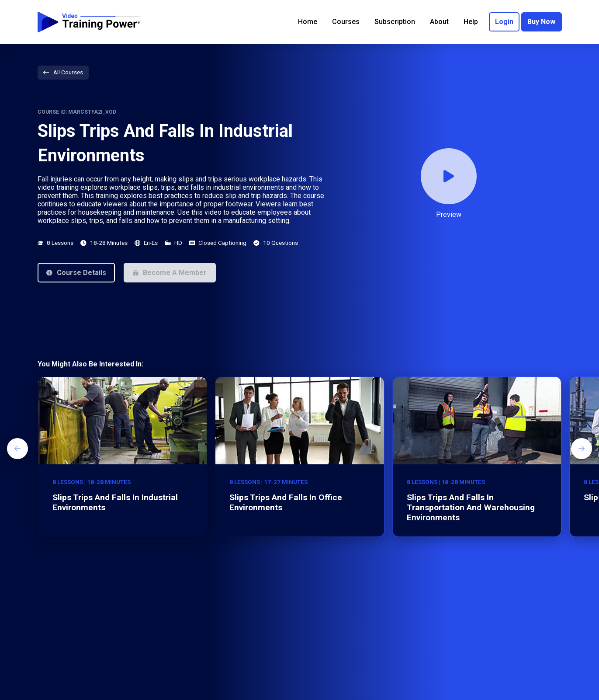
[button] (76, 272)
